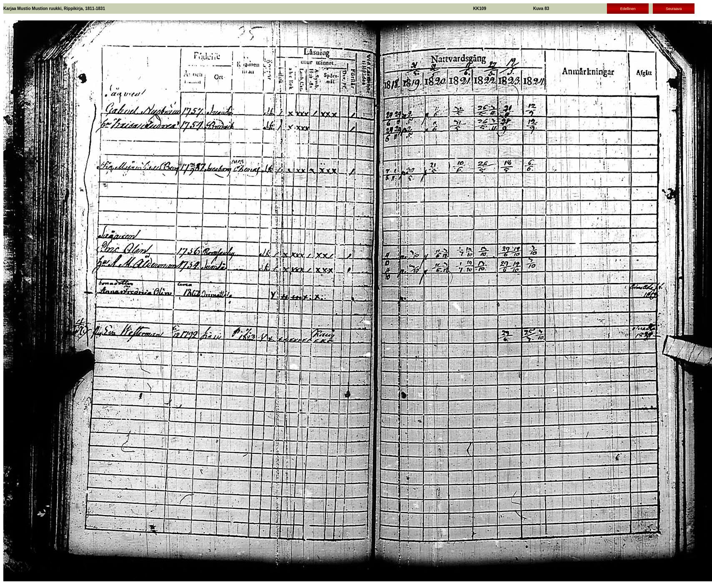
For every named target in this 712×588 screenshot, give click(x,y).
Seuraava (674, 9)
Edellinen (628, 9)
